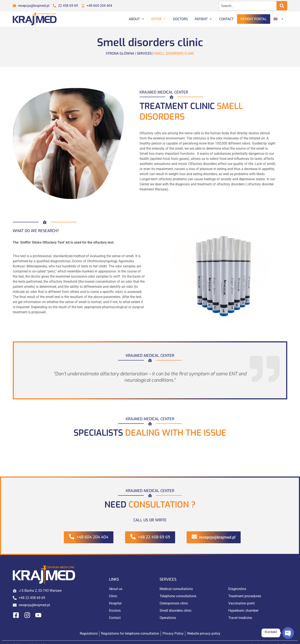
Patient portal (254, 19)
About (137, 19)
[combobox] (248, 6)
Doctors (180, 19)
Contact (226, 19)
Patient (204, 19)
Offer (159, 19)
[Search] (282, 6)
